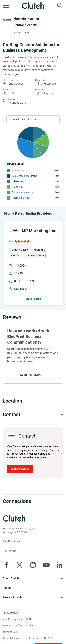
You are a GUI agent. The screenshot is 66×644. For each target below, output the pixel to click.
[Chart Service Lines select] (33, 119)
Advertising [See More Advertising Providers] (18, 181)
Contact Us (9, 551)
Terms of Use (10, 632)
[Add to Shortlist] (61, 18)
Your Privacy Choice (13, 619)
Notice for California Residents (19, 626)
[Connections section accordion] (33, 501)
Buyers (7, 588)
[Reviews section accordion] (33, 317)
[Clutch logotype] (14, 518)
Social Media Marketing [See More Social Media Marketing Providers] (24, 176)
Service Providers (14, 597)
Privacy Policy (10, 613)
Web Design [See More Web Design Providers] (18, 171)
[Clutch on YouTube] (46, 565)
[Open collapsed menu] (6, 6)
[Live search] (60, 6)
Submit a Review (31, 375)
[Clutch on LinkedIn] (60, 565)
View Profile (33, 299)
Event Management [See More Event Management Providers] (22, 192)
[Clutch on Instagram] (33, 565)
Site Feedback (11, 542)
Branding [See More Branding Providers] (17, 187)
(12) (32, 241)
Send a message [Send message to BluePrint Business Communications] (20, 469)
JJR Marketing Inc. (38, 231)
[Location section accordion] (33, 401)
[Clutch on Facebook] (6, 565)
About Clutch (11, 578)
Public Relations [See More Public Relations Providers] (21, 198)
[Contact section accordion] (33, 415)
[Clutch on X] (20, 565)
